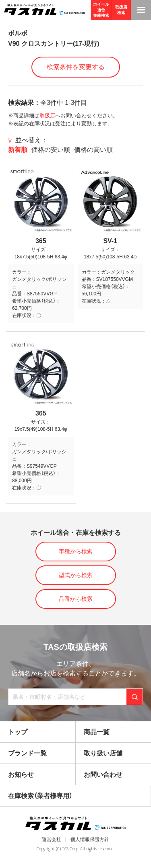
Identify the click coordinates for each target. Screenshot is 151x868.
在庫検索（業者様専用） (40, 796)
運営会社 (52, 839)
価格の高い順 (93, 150)
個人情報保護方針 (90, 839)
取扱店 (47, 116)
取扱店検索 (121, 10)
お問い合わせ (103, 775)
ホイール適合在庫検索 (101, 10)
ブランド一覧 (27, 753)
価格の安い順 (51, 150)
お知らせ (21, 775)
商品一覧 (97, 732)
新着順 (18, 150)
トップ (18, 732)
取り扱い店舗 (103, 753)
